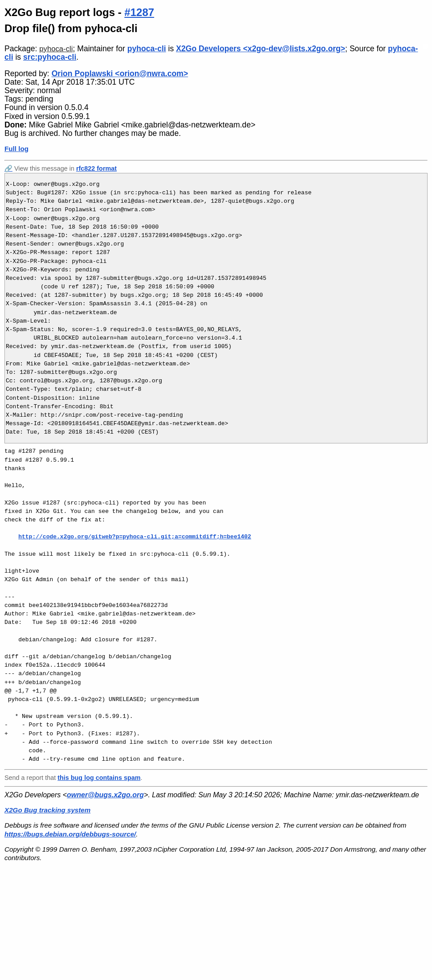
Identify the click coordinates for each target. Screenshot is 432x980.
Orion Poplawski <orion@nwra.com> (120, 74)
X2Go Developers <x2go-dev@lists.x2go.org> (261, 49)
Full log (16, 149)
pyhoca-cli (56, 49)
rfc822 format (96, 168)
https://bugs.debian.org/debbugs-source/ (70, 834)
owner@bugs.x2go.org (105, 795)
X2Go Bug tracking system (47, 810)
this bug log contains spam (99, 778)
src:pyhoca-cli (50, 57)
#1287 (139, 12)
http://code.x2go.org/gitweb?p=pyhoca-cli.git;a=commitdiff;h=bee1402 (135, 537)
